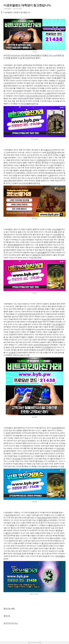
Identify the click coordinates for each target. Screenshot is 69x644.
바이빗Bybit (60, 327)
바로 (22, 456)
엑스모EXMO (18, 91)
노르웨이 (48, 93)
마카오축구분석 (57, 163)
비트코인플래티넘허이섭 (29, 104)
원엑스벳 (7, 616)
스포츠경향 (57, 235)
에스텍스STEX (36, 258)
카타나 (24, 441)
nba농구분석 (46, 319)
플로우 (8, 533)
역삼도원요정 (42, 518)
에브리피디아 (58, 451)
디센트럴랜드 (8, 9)
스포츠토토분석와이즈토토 (27, 314)
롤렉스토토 (53, 525)
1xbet (58, 70)
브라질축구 (13, 353)
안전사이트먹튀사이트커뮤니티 (38, 96)
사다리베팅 (46, 347)
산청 (50, 175)
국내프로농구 (17, 459)
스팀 (51, 165)
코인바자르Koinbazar (41, 345)
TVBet (25, 446)
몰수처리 (45, 543)
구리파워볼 (56, 229)
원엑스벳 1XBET (9, 609)
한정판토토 (36, 255)
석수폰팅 (36, 528)
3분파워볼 (41, 252)
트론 (62, 466)
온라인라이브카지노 (11, 623)
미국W (9, 541)
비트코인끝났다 (58, 324)
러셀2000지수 (49, 150)
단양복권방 (41, 160)
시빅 (23, 240)
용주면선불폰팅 (13, 245)
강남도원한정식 (57, 428)
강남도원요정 (51, 152)
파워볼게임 (52, 340)
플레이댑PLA (44, 520)
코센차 (8, 433)
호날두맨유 (10, 515)
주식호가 (49, 250)
